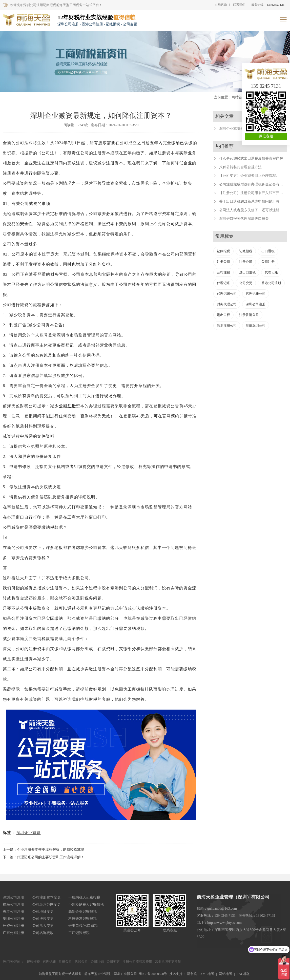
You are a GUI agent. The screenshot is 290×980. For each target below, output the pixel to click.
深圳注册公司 (227, 325)
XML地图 (207, 974)
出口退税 (268, 251)
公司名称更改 (43, 933)
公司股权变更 (43, 919)
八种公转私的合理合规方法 (240, 167)
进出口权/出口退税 (83, 926)
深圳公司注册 (256, 304)
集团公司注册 (13, 919)
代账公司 (81, 962)
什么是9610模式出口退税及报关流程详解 (251, 158)
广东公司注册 (13, 933)
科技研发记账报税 (82, 919)
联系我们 (239, 5)
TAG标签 (243, 974)
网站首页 (239, 97)
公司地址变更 (43, 912)
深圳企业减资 (28, 833)
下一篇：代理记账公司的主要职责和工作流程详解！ (44, 857)
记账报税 (223, 251)
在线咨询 (221, 5)
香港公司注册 (271, 283)
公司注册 (67, 406)
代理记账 (271, 272)
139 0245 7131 (266, 86)
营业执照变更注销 (168, 962)
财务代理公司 (227, 304)
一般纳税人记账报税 (84, 897)
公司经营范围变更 (47, 904)
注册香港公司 (249, 315)
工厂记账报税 (79, 933)
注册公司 (223, 262)
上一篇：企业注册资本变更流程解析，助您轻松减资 (44, 850)
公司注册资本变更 (47, 897)
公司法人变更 (43, 926)
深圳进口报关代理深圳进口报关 (244, 219)
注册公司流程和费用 (137, 962)
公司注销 (223, 272)
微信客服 (266, 136)
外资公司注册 (13, 926)
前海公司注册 (13, 904)
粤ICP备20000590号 (153, 974)
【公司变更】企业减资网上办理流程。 (249, 176)
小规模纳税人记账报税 (86, 904)
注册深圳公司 (256, 325)
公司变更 (246, 283)
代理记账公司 (227, 294)
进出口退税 (247, 272)
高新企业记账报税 (82, 912)
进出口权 (223, 315)
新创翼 (192, 974)
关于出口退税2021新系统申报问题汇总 (249, 201)
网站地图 (225, 974)
